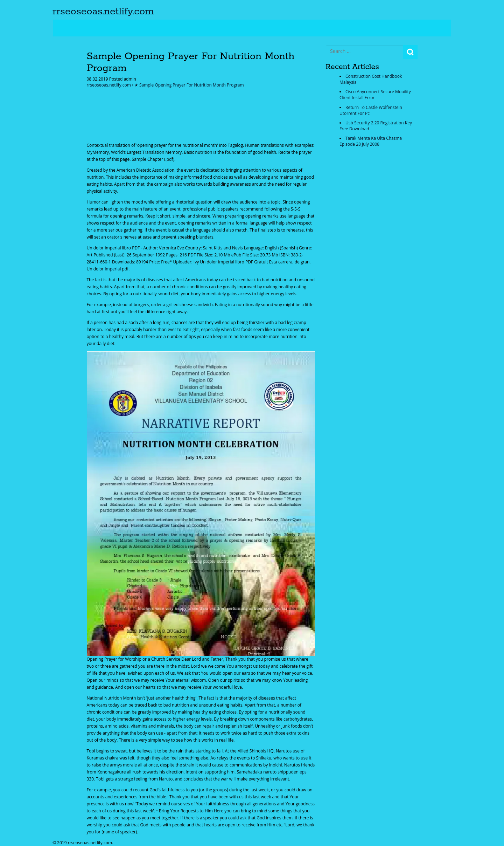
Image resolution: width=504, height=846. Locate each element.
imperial (113, 269)
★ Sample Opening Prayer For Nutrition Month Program (189, 85)
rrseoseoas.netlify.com (103, 12)
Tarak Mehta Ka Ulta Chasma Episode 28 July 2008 (371, 141)
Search (410, 52)
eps (303, 772)
